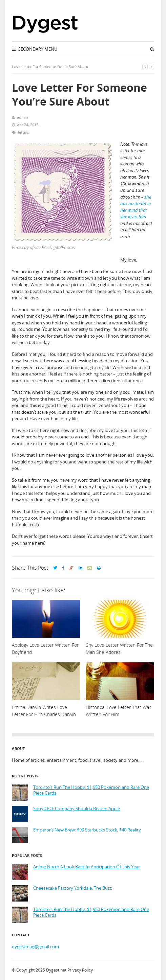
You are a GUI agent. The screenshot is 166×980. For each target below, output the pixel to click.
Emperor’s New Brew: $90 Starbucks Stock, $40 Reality (87, 830)
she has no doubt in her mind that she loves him (136, 207)
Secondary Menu (35, 49)
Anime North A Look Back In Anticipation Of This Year (87, 867)
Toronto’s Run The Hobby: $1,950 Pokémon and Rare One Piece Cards (91, 790)
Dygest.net (56, 970)
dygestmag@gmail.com (35, 947)
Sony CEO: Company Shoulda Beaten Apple (77, 809)
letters (23, 132)
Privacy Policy (80, 970)
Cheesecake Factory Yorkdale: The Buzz (72, 888)
